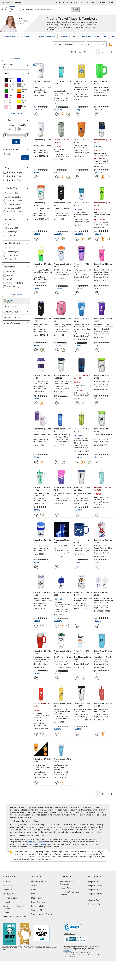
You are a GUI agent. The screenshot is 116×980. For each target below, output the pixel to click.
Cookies (7, 913)
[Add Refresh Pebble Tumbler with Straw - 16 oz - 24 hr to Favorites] (57, 626)
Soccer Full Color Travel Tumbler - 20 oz (83, 600)
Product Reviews (38, 902)
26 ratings (78, 510)
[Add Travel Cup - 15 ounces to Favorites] (36, 567)
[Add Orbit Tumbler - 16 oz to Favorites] (97, 403)
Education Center (39, 882)
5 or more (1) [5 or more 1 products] (12, 235)
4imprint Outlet (95, 900)
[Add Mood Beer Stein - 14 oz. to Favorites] (36, 462)
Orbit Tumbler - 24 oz (62, 270)
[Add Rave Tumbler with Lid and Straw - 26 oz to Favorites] (97, 293)
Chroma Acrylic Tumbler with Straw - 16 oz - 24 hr (42, 716)
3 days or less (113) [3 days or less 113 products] (14, 200)
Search (76, 9)
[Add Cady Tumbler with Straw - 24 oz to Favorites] (97, 515)
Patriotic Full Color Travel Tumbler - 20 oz (103, 547)
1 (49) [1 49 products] (9, 248)
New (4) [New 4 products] (10, 275)
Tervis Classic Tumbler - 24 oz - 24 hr (83, 711)
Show (90, 44)
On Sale (102, 2)
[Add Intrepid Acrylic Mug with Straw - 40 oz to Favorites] (57, 462)
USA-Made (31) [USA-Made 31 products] (13, 287)
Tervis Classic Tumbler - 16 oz (103, 436)
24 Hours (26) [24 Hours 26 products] (12, 193)
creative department (36, 842)
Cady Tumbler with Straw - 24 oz (102, 498)
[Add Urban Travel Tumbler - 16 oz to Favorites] (77, 403)
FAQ (33, 894)
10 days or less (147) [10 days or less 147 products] (15, 212)
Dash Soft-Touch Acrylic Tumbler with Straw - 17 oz (62, 712)
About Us (7, 882)
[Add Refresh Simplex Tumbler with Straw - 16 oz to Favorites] (57, 114)
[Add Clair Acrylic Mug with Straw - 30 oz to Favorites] (36, 515)
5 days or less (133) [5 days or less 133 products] (14, 204)
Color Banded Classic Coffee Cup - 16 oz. (42, 383)
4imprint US (93, 882)
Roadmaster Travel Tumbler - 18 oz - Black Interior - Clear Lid (103, 327)
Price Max (23, 125)
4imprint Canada (95, 886)
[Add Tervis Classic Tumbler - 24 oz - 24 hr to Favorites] (77, 734)
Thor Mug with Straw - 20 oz (83, 658)
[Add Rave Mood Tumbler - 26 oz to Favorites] (57, 515)
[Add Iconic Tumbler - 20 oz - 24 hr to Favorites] (36, 177)
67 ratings (38, 399)
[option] (10, 80)
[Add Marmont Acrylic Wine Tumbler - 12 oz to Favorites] (57, 350)
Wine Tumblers (101, 36)
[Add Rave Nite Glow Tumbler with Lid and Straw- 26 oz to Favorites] (36, 783)
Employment (8, 894)
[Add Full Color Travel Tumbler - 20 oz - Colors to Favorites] (77, 114)
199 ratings (79, 234)
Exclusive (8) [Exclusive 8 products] (11, 272)
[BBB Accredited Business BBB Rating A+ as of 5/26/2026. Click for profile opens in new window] (75, 940)
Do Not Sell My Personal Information (13, 908)
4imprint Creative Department (67, 883)
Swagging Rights (39, 910)
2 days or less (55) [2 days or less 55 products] (14, 197)
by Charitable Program (69, 893)
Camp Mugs (86, 36)
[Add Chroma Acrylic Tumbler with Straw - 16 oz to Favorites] (97, 239)
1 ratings (37, 345)
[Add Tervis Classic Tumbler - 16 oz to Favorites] (97, 462)
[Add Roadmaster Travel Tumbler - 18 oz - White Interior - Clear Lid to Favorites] (77, 350)
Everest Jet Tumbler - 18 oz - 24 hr (42, 326)
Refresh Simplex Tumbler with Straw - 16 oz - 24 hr (82, 441)
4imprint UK (93, 890)
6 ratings (78, 110)
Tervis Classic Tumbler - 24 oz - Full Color (63, 383)
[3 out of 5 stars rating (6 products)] (16, 180)
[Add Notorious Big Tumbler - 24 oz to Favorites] (77, 293)
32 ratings (58, 673)
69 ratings (99, 110)
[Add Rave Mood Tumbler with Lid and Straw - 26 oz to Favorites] (36, 293)
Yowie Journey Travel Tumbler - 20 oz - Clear (43, 600)
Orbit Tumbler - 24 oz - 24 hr (63, 658)
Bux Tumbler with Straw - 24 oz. (101, 711)
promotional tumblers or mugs (39, 844)
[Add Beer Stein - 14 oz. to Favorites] (97, 114)
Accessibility (8, 886)
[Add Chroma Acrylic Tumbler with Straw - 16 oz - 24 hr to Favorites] (36, 734)
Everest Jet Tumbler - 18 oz (62, 210)
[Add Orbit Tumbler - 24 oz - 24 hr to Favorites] (57, 678)
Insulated (64, 36)
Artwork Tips (65, 888)
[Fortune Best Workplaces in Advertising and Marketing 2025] (10, 934)
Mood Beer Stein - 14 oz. (42, 436)
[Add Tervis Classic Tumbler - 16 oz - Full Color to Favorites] (36, 239)
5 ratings (98, 234)
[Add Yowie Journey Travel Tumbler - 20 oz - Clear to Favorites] (36, 626)
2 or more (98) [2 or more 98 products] (12, 252)
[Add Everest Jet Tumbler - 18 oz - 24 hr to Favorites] (36, 350)
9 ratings (78, 562)
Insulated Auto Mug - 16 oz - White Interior (42, 658)
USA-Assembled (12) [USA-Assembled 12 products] (15, 283)
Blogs (34, 890)
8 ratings (37, 234)
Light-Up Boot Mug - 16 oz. (63, 547)
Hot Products (76, 2)
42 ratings (58, 234)
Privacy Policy (9, 902)
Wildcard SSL (69, 934)
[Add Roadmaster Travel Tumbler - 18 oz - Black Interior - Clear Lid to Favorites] (97, 350)
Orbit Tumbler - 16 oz (103, 381)
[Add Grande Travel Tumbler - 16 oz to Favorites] (57, 177)
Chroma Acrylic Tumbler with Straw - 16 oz (103, 215)
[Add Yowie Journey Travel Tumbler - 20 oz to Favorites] (97, 678)
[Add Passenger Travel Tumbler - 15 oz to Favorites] (77, 177)
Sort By (58, 44)
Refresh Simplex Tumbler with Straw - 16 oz (62, 93)
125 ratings (79, 173)
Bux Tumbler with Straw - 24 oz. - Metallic (61, 767)
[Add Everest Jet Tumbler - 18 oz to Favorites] (57, 239)
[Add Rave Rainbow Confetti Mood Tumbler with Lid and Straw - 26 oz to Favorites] (97, 626)
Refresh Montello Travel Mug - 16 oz (102, 154)
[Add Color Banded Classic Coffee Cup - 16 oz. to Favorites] (36, 403)
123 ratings (59, 289)
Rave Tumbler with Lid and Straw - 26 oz (103, 271)
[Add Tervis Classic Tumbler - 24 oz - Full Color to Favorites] (57, 403)
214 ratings (38, 110)
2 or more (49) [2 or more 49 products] (12, 228)
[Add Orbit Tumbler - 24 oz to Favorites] (57, 293)
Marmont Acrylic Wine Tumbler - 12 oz (62, 326)
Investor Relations (11, 898)
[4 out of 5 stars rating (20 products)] (16, 176)
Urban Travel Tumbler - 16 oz (83, 386)
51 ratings (99, 399)
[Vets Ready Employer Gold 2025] (25, 934)
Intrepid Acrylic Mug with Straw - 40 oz (62, 436)
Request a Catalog (39, 906)
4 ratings (58, 173)
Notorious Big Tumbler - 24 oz (83, 271)
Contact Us (7, 890)
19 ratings (38, 173)
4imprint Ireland (95, 894)
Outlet (111, 2)
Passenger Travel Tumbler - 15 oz (81, 147)
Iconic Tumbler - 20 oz (42, 87)
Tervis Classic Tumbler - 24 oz (83, 494)
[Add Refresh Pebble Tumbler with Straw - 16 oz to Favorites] (77, 239)
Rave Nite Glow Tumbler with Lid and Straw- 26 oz (42, 767)
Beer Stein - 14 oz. (101, 87)
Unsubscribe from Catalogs (15, 917)
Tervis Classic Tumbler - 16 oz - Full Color (42, 210)
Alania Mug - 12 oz (81, 546)
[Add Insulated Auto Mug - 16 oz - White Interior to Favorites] (36, 678)
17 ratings (38, 562)
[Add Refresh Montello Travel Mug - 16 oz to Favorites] (97, 177)
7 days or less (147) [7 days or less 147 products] (14, 208)
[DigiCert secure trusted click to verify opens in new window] (73, 928)
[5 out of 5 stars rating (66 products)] (16, 173)
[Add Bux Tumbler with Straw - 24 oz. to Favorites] (97, 734)
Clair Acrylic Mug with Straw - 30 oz (42, 494)
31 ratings (78, 289)
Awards (34, 886)
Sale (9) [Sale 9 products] (9, 279)
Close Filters (16, 58)
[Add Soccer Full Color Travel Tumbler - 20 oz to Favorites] (77, 626)
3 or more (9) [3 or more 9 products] (12, 232)
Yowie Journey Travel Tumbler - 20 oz (103, 658)
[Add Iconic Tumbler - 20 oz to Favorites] (36, 114)
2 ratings (98, 345)
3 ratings (98, 289)
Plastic (74, 36)
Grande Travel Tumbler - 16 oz (63, 151)
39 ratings (78, 457)
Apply (16, 141)
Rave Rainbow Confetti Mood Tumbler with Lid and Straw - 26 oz (103, 601)
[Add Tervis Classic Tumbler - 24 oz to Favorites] (77, 515)
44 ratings (99, 173)
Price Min (11, 125)
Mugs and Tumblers (12, 36)
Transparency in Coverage (43, 914)
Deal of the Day (95, 904)
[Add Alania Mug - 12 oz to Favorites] (77, 567)
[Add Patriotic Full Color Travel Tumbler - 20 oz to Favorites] (97, 567)
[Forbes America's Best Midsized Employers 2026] (42, 934)
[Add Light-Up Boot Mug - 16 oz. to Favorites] (57, 567)
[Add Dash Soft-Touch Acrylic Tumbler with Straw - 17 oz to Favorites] (57, 734)
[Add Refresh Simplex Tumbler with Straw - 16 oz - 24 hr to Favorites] (77, 462)
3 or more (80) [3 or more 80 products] (12, 255)
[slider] (5, 135)
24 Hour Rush (62, 2)
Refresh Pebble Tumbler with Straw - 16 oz (82, 215)
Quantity (8, 154)
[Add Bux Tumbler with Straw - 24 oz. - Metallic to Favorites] (57, 783)
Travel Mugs (29, 36)
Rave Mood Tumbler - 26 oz (62, 494)
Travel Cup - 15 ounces (42, 546)
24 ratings (38, 457)
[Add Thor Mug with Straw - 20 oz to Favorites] (77, 678)
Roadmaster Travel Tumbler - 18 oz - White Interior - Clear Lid (82, 328)
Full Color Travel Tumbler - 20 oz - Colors (81, 89)
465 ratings (59, 110)
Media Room (37, 898)
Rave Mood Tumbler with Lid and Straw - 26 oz (43, 272)
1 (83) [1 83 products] (9, 224)
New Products (90, 2)
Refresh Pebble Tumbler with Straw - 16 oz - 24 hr (62, 604)
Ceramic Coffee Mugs (47, 36)
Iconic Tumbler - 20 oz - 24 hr (42, 147)
